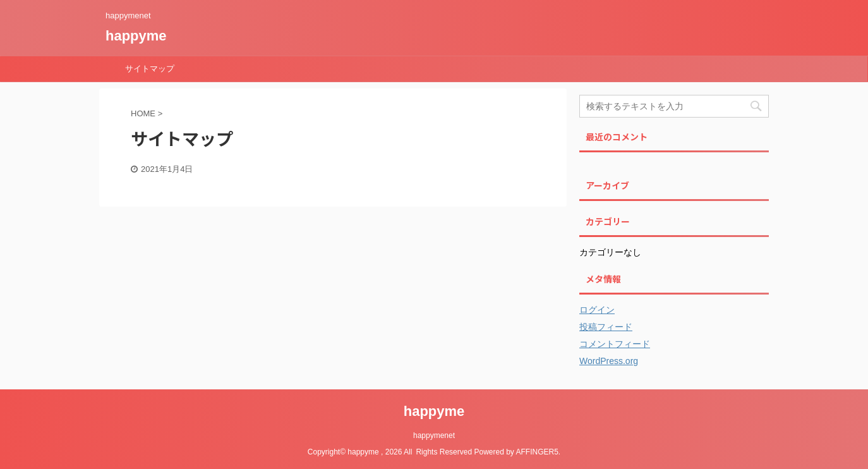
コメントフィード (615, 344)
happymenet (434, 435)
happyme (136, 36)
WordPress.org (609, 361)
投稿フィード (606, 327)
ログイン (597, 310)
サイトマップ (150, 69)
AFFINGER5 (537, 452)
